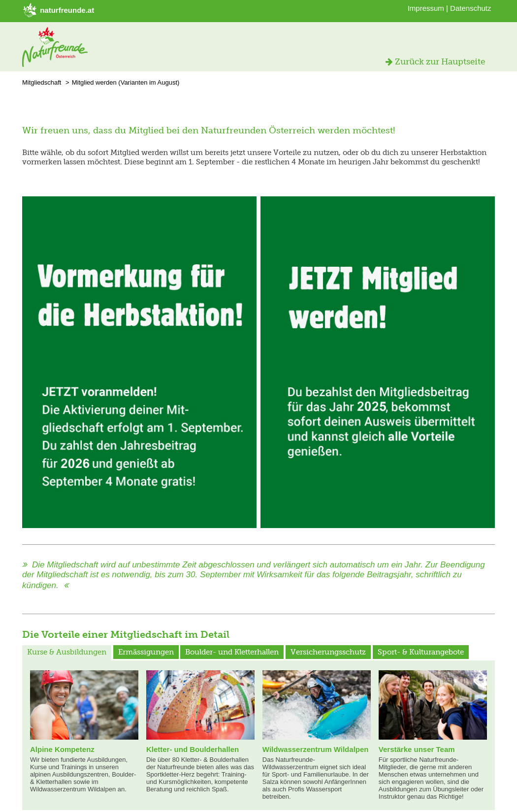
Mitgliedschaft (42, 82)
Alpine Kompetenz (62, 749)
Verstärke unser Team (417, 749)
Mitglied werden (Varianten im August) (126, 82)
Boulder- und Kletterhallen (232, 652)
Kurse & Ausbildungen (67, 652)
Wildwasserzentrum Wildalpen (316, 749)
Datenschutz (470, 8)
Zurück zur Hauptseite (435, 62)
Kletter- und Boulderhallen (193, 749)
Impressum (426, 8)
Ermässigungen (146, 652)
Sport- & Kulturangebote (421, 652)
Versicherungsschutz (328, 652)
